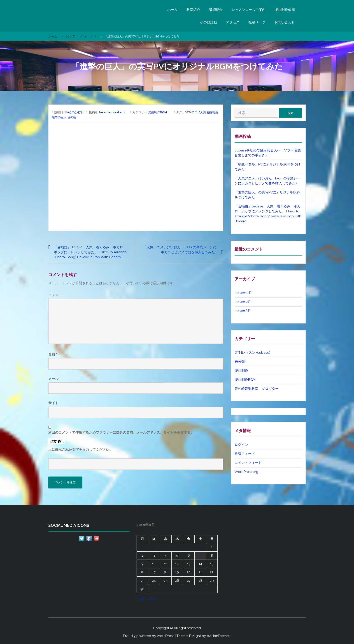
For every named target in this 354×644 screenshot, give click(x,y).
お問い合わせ (285, 22)
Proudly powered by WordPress (149, 636)
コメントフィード (248, 463)
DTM (188, 112)
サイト (53, 403)
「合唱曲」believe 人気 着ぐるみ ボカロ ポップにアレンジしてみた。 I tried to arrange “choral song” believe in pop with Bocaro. (90, 252)
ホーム (172, 10)
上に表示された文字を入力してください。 (80, 450)
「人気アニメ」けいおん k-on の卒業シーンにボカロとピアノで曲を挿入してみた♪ (180, 250)
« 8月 (141, 599)
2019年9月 (243, 302)
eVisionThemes (219, 636)
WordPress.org (246, 472)
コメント (56, 295)
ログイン (241, 445)
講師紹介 (216, 10)
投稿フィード (245, 454)
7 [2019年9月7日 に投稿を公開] (200, 556)
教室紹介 (193, 10)
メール (54, 379)
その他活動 (208, 22)
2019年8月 (243, 311)
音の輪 (72, 117)
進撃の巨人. (60, 117)
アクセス (233, 22)
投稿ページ (257, 22)
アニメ (196, 112)
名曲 (209, 112)
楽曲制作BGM (158, 112)
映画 (215, 112)
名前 (53, 354)
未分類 (240, 362)
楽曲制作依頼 (285, 10)
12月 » (152, 599)
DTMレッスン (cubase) (252, 353)
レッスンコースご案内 (249, 10)
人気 (203, 112)
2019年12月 (243, 293)
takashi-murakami (112, 112)
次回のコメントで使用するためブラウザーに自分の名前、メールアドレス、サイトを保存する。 (121, 432)
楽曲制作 (241, 371)
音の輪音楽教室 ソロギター (257, 389)
